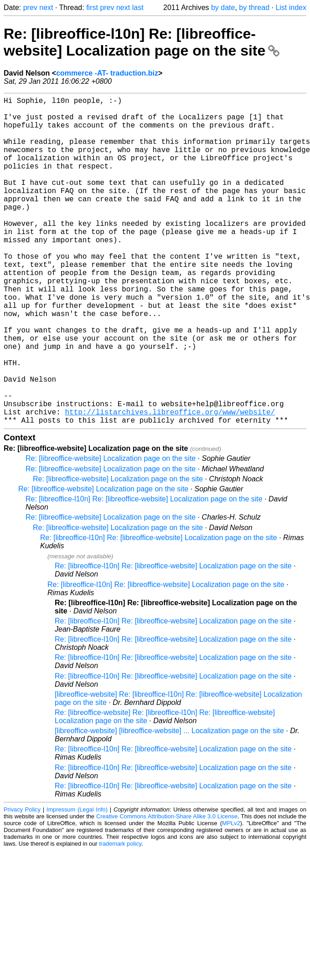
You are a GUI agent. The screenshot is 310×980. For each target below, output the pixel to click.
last (138, 8)
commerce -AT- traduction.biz (107, 73)
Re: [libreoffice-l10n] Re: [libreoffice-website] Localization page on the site (142, 42)
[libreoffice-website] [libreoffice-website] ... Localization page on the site (169, 804)
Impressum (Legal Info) (77, 882)
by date (223, 8)
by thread (254, 8)
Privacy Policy (22, 882)
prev (30, 8)
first (92, 8)
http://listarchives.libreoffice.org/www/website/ (170, 483)
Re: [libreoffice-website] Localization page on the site (111, 531)
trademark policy (120, 916)
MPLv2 (231, 896)
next (46, 8)
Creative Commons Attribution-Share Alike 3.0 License (167, 889)
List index (291, 8)
